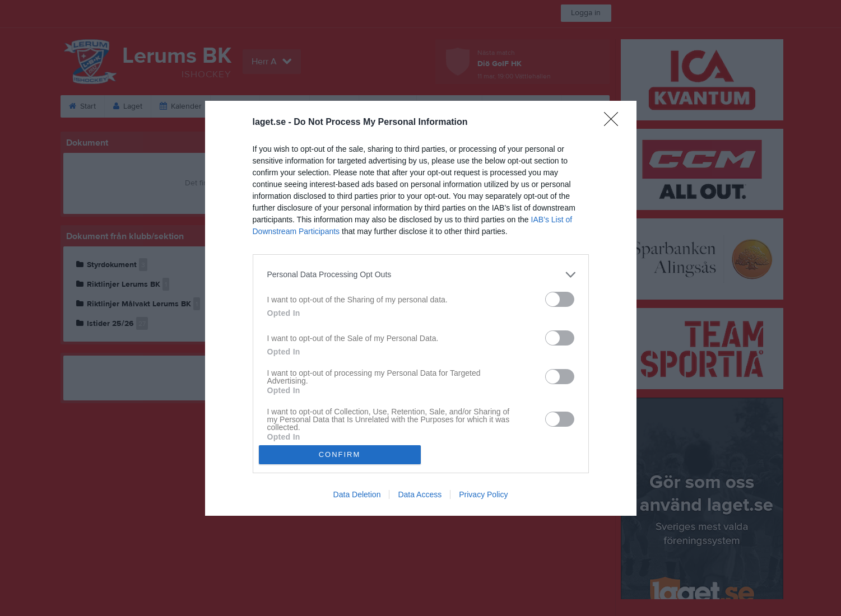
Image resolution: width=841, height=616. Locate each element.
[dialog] (421, 308)
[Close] (615, 123)
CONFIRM (340, 454)
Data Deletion (357, 494)
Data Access (420, 494)
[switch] (560, 299)
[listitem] (421, 275)
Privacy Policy (483, 494)
